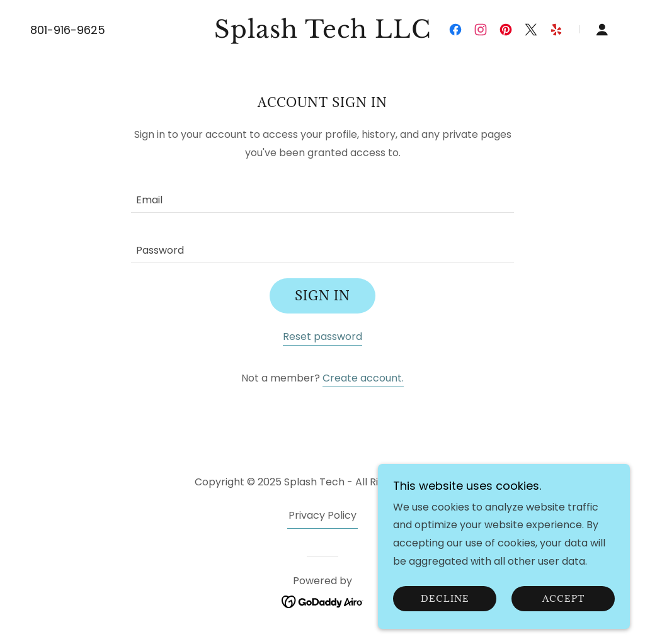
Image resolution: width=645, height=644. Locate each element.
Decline (445, 616)
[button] (602, 30)
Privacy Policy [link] (322, 515)
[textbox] (322, 195)
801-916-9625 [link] (68, 30)
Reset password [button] (322, 336)
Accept (563, 616)
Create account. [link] (363, 378)
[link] (322, 34)
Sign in (322, 296)
